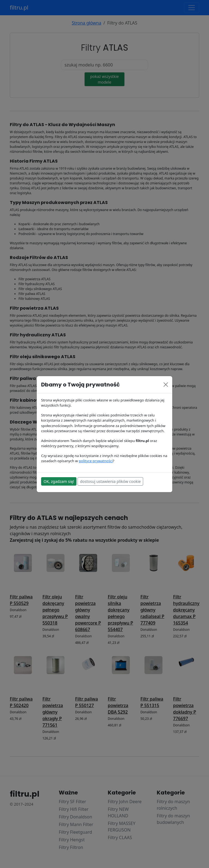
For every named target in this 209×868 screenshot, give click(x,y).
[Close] (166, 385)
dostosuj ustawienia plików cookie (110, 481)
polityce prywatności (96, 461)
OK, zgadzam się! (59, 481)
